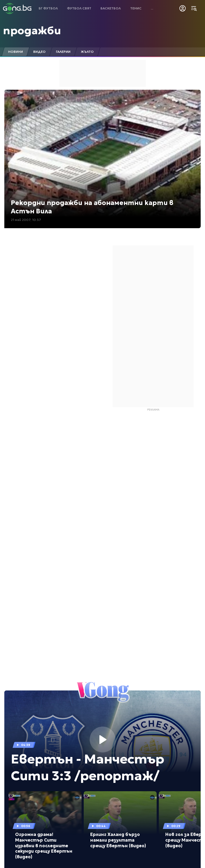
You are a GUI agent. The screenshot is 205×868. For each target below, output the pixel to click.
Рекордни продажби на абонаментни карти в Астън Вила (92, 207)
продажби (32, 30)
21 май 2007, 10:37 (26, 220)
